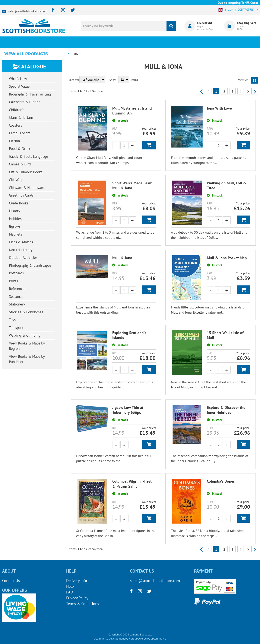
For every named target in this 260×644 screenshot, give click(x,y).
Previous (202, 91)
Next (255, 91)
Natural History (21, 250)
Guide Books (19, 203)
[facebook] (52, 10)
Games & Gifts (20, 164)
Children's (17, 110)
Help (70, 586)
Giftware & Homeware (27, 188)
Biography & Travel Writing (30, 94)
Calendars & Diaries (25, 102)
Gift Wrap (16, 180)
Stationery (17, 304)
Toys (12, 320)
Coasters (15, 125)
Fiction (14, 141)
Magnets (15, 234)
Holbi (132, 639)
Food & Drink (20, 149)
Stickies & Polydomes (26, 312)
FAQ (70, 592)
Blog (154, 42)
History (15, 211)
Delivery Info (77, 581)
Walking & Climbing (25, 335)
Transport (16, 328)
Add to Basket (149, 145)
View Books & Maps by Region (27, 346)
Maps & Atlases (21, 242)
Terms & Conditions (83, 604)
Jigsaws (15, 226)
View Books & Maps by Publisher (27, 359)
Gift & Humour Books (26, 172)
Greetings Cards (21, 195)
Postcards (16, 273)
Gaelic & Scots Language (28, 156)
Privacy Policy (77, 598)
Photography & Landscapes (30, 265)
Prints (13, 281)
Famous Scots (20, 133)
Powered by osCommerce (151, 639)
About (195, 42)
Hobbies (15, 219)
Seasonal (16, 297)
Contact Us (11, 581)
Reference (17, 289)
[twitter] (71, 10)
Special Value (19, 86)
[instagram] (61, 10)
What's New (112, 42)
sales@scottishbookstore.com (28, 11)
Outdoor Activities (23, 258)
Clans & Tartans (21, 117)
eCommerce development (109, 639)
